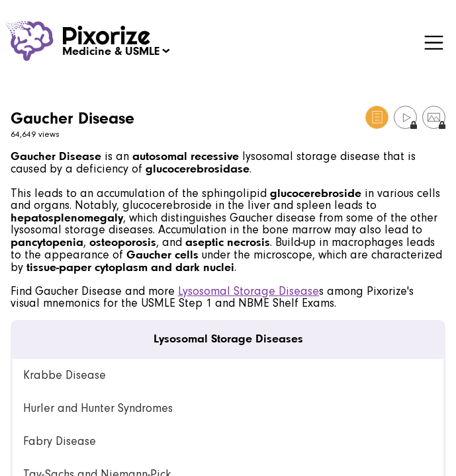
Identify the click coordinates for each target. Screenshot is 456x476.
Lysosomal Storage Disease (249, 291)
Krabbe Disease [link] (65, 375)
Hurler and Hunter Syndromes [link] (98, 408)
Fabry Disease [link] (60, 441)
